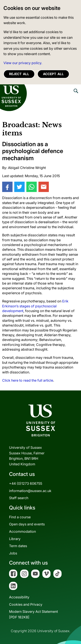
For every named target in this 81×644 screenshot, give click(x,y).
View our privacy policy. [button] (23, 63)
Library (15, 539)
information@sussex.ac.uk (30, 491)
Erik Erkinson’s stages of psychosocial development (35, 306)
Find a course (20, 517)
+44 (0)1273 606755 (26, 483)
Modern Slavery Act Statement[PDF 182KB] (33, 614)
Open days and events (27, 524)
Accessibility (19, 597)
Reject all (19, 74)
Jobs (13, 553)
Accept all (53, 74)
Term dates (18, 546)
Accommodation (22, 531)
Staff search (19, 498)
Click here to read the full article (28, 380)
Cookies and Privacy (26, 604)
